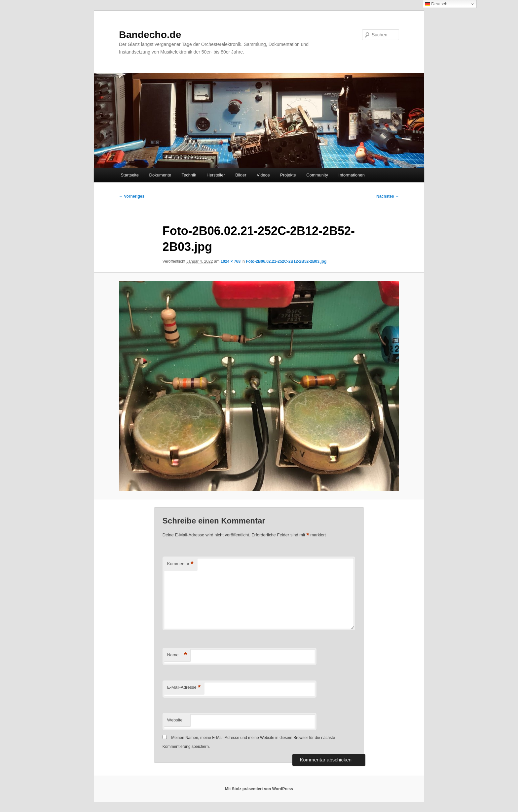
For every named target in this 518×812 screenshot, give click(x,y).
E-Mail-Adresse (184, 688)
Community (317, 175)
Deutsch (436, 4)
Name (177, 655)
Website (175, 720)
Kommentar (180, 564)
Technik (189, 175)
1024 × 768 (231, 261)
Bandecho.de (150, 35)
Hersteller (216, 175)
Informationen (352, 175)
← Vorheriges (132, 196)
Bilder (241, 175)
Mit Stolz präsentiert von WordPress (259, 789)
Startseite (130, 175)
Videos (263, 175)
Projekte (288, 175)
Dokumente (160, 175)
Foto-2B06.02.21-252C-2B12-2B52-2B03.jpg (286, 261)
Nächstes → (388, 196)
